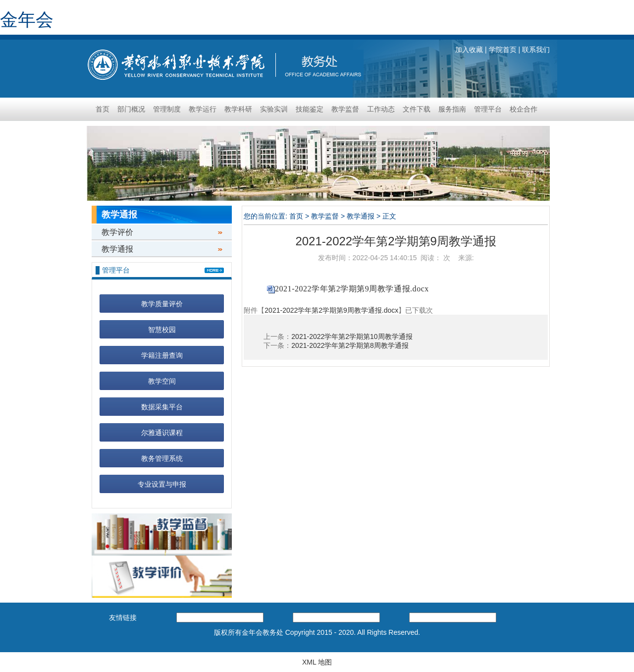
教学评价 (117, 232)
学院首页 (503, 50)
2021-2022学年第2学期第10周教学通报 (352, 336)
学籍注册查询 (162, 355)
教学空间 (162, 381)
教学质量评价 (162, 304)
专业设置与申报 (162, 484)
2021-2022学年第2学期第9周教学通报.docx (352, 289)
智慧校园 (162, 330)
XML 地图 (317, 662)
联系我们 (536, 50)
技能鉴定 (310, 109)
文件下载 (417, 109)
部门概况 (131, 109)
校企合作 (524, 109)
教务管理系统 (162, 458)
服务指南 (452, 109)
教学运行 (203, 109)
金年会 (27, 20)
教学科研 (238, 109)
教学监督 (345, 109)
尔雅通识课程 (162, 433)
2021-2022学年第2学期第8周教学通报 (350, 345)
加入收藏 (469, 50)
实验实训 (274, 109)
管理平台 (488, 109)
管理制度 (167, 109)
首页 (103, 109)
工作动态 (381, 109)
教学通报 (117, 249)
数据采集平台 (162, 407)
